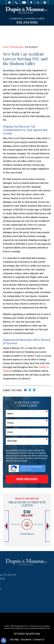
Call (16, 2)
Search (38, 2)
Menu (45, 2)
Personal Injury (17, 47)
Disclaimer (26, 640)
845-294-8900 (27, 22)
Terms (29, 470)
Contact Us (39, 640)
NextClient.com (44, 628)
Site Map (14, 640)
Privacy (23, 470)
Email (24, 2)
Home (10, 2)
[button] (6, 526)
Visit (31, 2)
